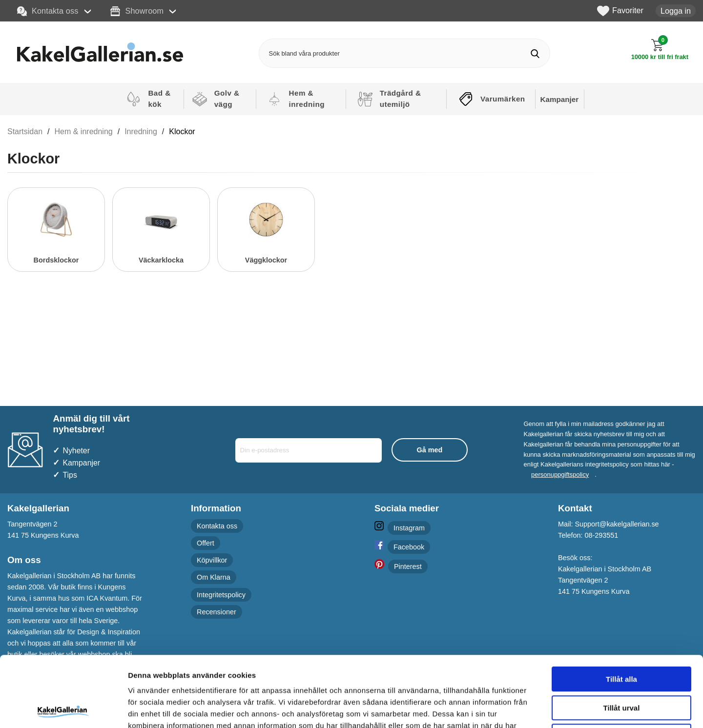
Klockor (182, 131)
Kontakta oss (48, 11)
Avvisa (621, 666)
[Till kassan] (660, 50)
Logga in (676, 11)
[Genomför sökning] (535, 53)
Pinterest (408, 566)
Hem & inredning (84, 131)
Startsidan (25, 131)
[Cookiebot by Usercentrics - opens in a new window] (63, 709)
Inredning (141, 131)
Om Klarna (214, 577)
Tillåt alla (621, 609)
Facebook (409, 547)
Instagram (409, 528)
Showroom (137, 11)
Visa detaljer (530, 709)
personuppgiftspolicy (560, 475)
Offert (206, 543)
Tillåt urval (622, 637)
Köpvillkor (212, 560)
